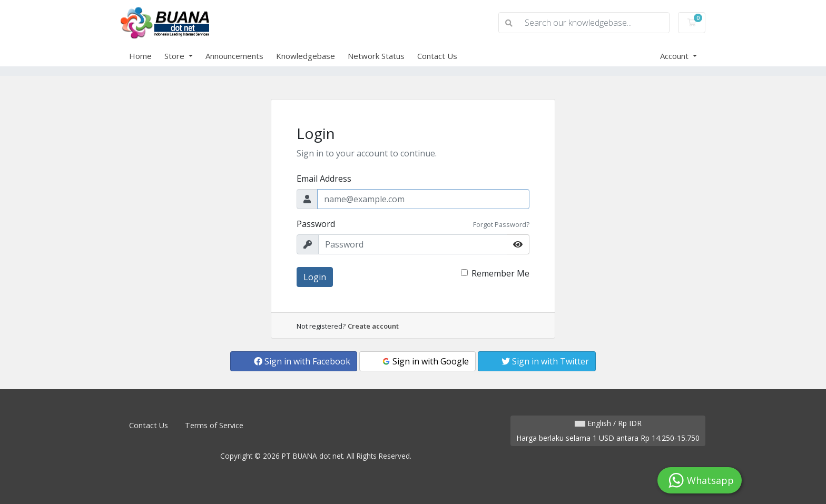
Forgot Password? (501, 224)
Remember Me (500, 273)
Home (140, 56)
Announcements (234, 56)
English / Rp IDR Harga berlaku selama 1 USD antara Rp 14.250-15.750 (608, 431)
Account (675, 56)
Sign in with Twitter (545, 361)
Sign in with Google (425, 361)
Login (315, 277)
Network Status (376, 56)
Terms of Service (214, 425)
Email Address (324, 179)
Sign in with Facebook (302, 361)
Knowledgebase (306, 56)
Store (175, 56)
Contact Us (437, 56)
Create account (373, 326)
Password (316, 224)
